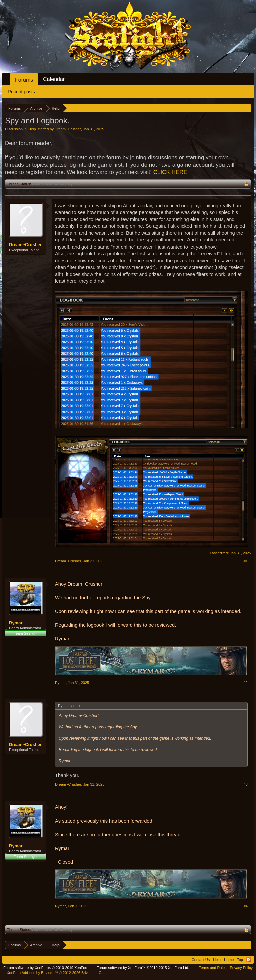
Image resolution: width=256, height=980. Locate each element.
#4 (246, 906)
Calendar (54, 79)
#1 (246, 561)
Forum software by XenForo (49, 968)
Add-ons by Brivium (54, 973)
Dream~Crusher (68, 129)
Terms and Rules (213, 968)
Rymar (16, 623)
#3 (246, 784)
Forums (24, 80)
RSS (249, 960)
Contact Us (201, 960)
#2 (246, 683)
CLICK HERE (170, 172)
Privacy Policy (241, 968)
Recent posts (21, 92)
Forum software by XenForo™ (143, 968)
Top (240, 960)
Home (229, 960)
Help (32, 129)
